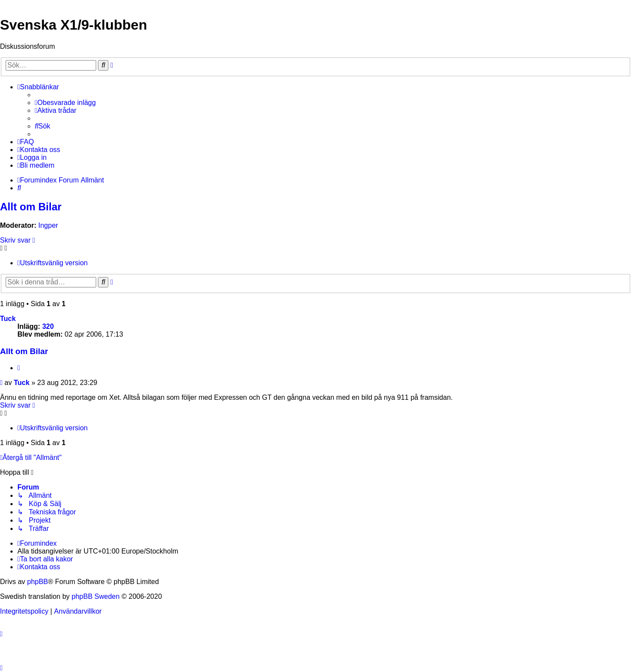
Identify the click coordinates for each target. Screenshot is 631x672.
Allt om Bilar (31, 207)
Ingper (48, 225)
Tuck (8, 319)
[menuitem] (65, 103)
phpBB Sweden (96, 596)
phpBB (37, 582)
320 (48, 326)
